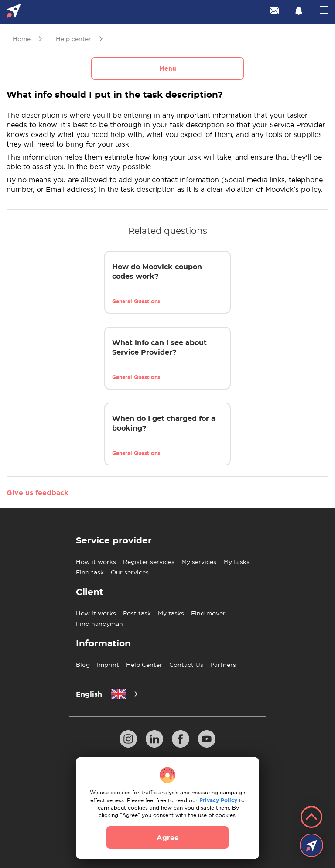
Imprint (108, 665)
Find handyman (99, 624)
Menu (168, 68)
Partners (223, 665)
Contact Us (186, 665)
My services (199, 562)
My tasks (236, 562)
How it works (96, 562)
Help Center (144, 665)
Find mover (208, 613)
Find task (90, 572)
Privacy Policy (218, 800)
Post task (137, 613)
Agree (168, 837)
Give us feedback (37, 492)
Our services (130, 572)
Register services (149, 562)
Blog (83, 665)
